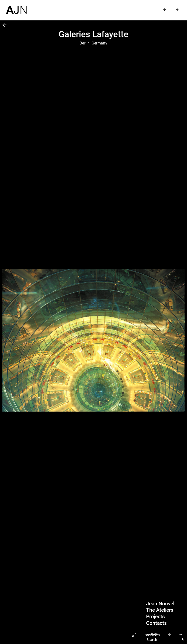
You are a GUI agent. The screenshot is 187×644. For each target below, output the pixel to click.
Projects (155, 617)
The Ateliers (160, 610)
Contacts (156, 623)
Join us (152, 634)
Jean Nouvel (160, 604)
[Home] (16, 7)
